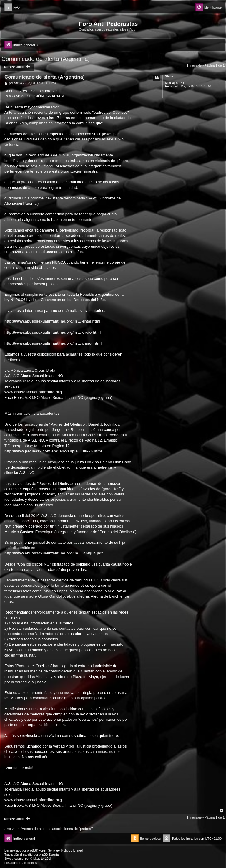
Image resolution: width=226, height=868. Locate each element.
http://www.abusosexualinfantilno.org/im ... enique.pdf (54, 553)
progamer (18, 859)
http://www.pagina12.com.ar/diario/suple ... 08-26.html (53, 451)
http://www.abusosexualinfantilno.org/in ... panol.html (53, 343)
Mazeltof (39, 859)
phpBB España (49, 855)
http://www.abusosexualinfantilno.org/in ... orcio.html (53, 332)
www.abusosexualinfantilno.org (33, 392)
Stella (169, 76)
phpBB (31, 850)
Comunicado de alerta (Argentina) (46, 59)
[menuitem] (12, 8)
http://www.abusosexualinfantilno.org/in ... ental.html (52, 321)
